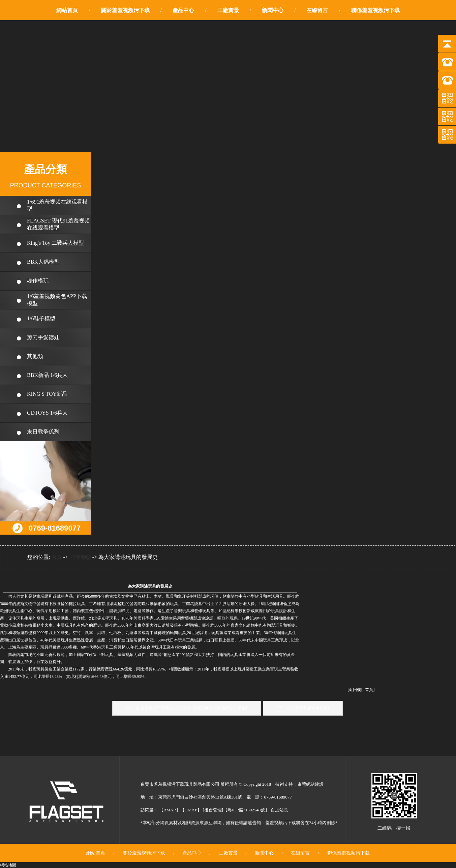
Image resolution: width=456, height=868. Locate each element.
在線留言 (317, 10)
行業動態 (81, 557)
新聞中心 (273, 10)
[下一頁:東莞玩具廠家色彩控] (303, 708)
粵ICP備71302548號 (246, 810)
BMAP (170, 810)
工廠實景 (228, 10)
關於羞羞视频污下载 (125, 10)
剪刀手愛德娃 (43, 337)
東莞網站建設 (310, 784)
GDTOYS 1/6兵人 (47, 413)
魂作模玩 (38, 281)
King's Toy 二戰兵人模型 (55, 243)
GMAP (191, 810)
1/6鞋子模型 (41, 318)
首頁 (57, 557)
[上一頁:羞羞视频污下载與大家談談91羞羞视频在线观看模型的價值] (187, 708)
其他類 (35, 356)
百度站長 (279, 810)
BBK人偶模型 (43, 262)
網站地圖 (8, 865)
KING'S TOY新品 (47, 394)
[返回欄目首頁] (361, 690)
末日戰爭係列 (43, 432)
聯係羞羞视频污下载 (375, 10)
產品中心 (183, 10)
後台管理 (213, 810)
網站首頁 (67, 10)
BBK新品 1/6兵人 (47, 375)
